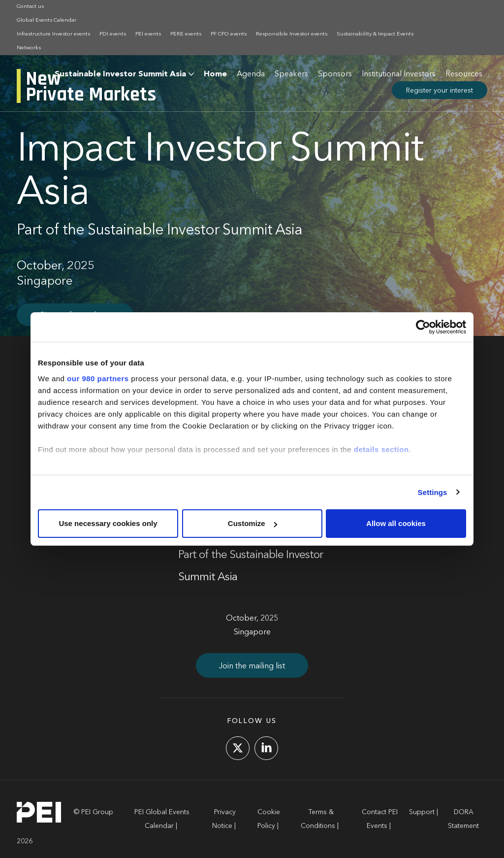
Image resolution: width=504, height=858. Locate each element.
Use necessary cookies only (108, 523)
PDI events (113, 34)
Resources (464, 74)
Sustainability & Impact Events (375, 34)
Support (422, 812)
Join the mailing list (252, 666)
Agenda (251, 74)
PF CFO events (229, 34)
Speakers (291, 74)
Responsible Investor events (292, 34)
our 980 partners (98, 379)
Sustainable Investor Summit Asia (120, 74)
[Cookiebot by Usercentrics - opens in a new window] (423, 327)
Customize (252, 523)
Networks (29, 48)
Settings (433, 492)
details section (381, 449)
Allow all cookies (396, 523)
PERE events (186, 34)
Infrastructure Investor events (53, 34)
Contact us (30, 7)
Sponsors (335, 74)
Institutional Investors (399, 74)
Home (215, 74)
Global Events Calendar (47, 20)
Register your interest (440, 91)
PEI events (148, 34)
